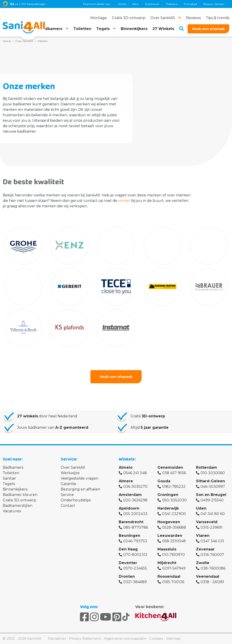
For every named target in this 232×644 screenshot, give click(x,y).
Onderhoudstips (76, 500)
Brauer (197, 4)
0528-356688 (174, 527)
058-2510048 (174, 541)
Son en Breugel (211, 495)
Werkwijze (70, 473)
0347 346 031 (212, 541)
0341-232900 (174, 514)
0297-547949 (174, 568)
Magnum (180, 4)
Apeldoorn (129, 508)
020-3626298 (135, 500)
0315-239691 (211, 527)
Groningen (168, 495)
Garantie (68, 484)
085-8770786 (136, 527)
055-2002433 (135, 514)
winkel (124, 201)
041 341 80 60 (213, 514)
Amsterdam (130, 495)
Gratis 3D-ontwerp (19, 500)
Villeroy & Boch (217, 4)
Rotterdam (207, 467)
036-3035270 (135, 487)
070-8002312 (135, 555)
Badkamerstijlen (18, 506)
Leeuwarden (170, 536)
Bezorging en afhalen (80, 489)
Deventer (128, 563)
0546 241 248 (135, 473)
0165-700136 (173, 582)
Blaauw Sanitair (128, 4)
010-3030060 (213, 473)
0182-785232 (174, 487)
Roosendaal (169, 576)
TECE (164, 4)
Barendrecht (131, 522)
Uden (201, 508)
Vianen (203, 536)
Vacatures (12, 511)
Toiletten (11, 473)
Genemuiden (170, 467)
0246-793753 (135, 541)
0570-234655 (135, 568)
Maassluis (167, 549)
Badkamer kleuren (20, 495)
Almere (126, 481)
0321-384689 (135, 582)
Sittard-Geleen (210, 481)
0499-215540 (212, 500)
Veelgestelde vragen (80, 478)
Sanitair (9, 478)
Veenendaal (208, 576)
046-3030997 (213, 487)
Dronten (127, 576)
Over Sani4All (73, 467)
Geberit (150, 4)
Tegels (9, 484)
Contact (68, 506)
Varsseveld (207, 522)
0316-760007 (212, 555)
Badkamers (13, 467)
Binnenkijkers (15, 489)
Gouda (164, 481)
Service (67, 495)
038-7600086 (213, 568)
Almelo (126, 467)
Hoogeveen (169, 522)
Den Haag (128, 549)
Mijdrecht (167, 563)
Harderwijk (168, 508)
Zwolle (203, 563)
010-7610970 (173, 555)
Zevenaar (205, 549)
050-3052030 (174, 500)
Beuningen (129, 536)
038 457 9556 (174, 473)
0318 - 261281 (212, 582)
